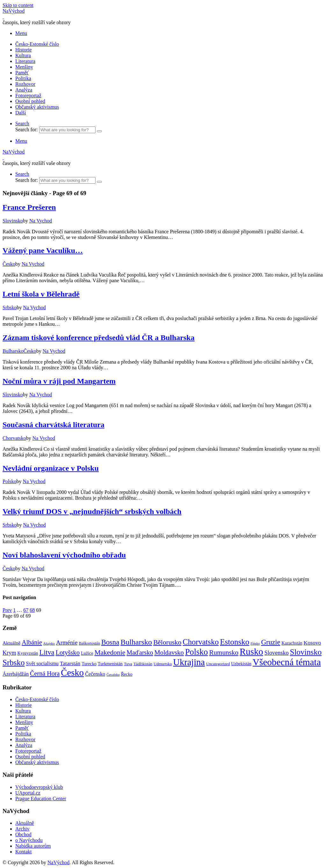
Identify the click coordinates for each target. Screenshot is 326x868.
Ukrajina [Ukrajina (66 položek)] (189, 662)
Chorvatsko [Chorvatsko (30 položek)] (201, 642)
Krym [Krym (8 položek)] (9, 653)
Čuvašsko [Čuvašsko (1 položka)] (113, 675)
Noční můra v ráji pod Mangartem (59, 381)
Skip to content (18, 5)
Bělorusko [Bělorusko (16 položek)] (167, 642)
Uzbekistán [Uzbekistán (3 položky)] (241, 664)
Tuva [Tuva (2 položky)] (128, 664)
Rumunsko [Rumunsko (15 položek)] (224, 653)
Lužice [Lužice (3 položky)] (87, 653)
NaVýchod (58, 862)
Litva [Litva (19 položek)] (47, 652)
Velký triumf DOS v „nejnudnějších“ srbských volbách (92, 511)
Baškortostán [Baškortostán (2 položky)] (89, 643)
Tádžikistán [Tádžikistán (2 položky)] (143, 664)
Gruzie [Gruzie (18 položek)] (271, 642)
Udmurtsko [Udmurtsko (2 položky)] (163, 664)
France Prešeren (29, 207)
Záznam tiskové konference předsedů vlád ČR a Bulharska (99, 338)
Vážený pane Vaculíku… (43, 250)
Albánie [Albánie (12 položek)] (32, 642)
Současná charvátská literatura (53, 425)
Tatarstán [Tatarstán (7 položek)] (70, 663)
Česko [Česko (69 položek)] (72, 673)
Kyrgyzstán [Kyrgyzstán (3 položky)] (28, 653)
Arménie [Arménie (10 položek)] (67, 642)
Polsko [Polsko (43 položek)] (196, 652)
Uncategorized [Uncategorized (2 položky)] (218, 664)
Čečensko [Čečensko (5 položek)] (95, 674)
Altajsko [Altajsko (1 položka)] (49, 643)
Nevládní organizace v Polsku (51, 468)
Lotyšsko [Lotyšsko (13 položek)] (68, 653)
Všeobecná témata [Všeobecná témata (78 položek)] (287, 662)
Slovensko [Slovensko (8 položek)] (277, 653)
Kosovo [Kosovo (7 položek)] (312, 643)
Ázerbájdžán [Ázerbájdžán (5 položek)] (16, 674)
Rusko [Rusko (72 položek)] (252, 652)
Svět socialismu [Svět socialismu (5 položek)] (42, 664)
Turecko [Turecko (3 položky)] (89, 664)
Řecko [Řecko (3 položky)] (127, 674)
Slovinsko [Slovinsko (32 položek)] (306, 652)
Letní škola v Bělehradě (41, 294)
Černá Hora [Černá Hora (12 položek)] (45, 673)
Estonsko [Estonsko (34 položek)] (235, 642)
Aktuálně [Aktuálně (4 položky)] (11, 643)
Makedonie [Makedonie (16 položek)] (110, 653)
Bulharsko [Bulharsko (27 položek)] (136, 642)
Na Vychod (41, 221)
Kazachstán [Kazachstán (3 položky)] (292, 643)
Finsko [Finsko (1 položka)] (255, 643)
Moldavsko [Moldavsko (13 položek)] (169, 653)
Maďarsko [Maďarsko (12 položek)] (140, 653)
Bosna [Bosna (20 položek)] (110, 642)
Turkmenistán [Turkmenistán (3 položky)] (110, 664)
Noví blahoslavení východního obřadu (64, 555)
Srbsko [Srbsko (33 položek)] (14, 663)
